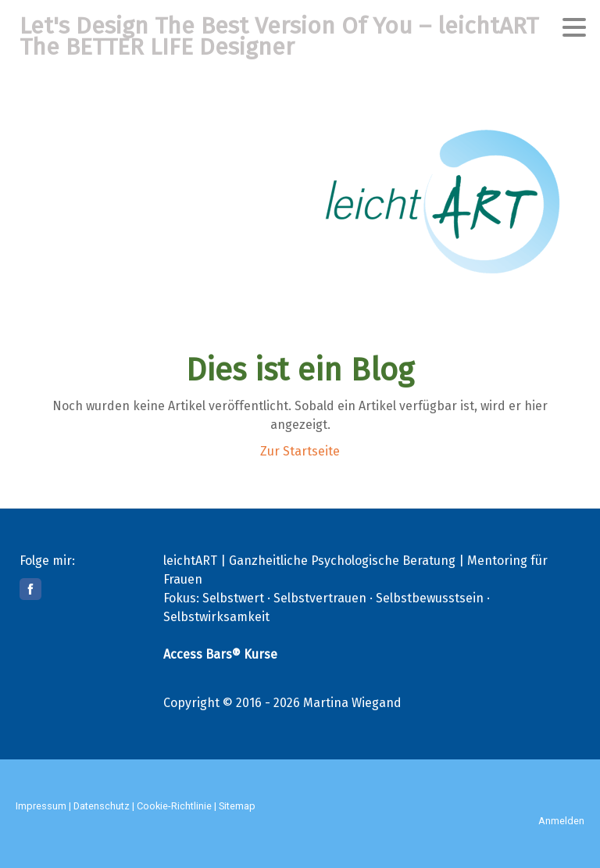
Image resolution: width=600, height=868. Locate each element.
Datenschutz (102, 806)
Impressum (41, 806)
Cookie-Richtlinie (174, 806)
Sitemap (237, 806)
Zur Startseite (300, 451)
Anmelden (561, 821)
